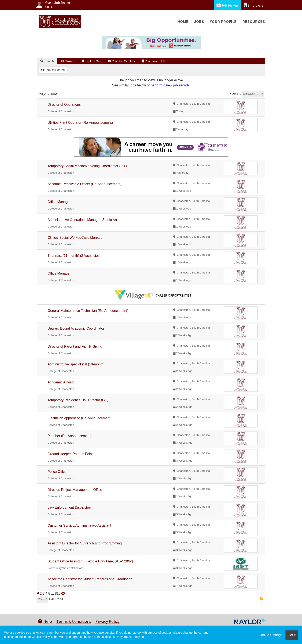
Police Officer (58, 472)
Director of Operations (64, 105)
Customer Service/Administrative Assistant (79, 525)
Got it (292, 635)
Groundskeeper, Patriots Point (70, 454)
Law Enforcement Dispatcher (69, 507)
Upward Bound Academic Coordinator (76, 328)
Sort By (236, 94)
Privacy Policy (107, 621)
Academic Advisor (61, 382)
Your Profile (223, 22)
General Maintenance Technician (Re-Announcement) (88, 311)
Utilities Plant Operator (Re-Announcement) (80, 123)
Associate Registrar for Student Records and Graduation (90, 579)
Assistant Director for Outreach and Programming (85, 543)
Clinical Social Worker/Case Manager (76, 238)
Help (45, 621)
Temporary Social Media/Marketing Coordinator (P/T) (87, 166)
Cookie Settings (270, 635)
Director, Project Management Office (75, 490)
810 (58, 593)
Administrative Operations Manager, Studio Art (82, 220)
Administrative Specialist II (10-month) (76, 364)
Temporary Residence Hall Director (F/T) (78, 400)
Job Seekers (228, 5)
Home (183, 22)
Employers (254, 5)
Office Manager (59, 202)
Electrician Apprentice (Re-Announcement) (80, 418)
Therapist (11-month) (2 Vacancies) (74, 256)
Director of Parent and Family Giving (75, 346)
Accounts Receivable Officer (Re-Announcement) (85, 184)
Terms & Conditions (74, 621)
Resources (254, 22)
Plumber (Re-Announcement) (70, 436)
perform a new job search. (170, 85)
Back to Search (53, 70)
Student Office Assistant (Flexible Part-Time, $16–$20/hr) (90, 561)
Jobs (199, 22)
